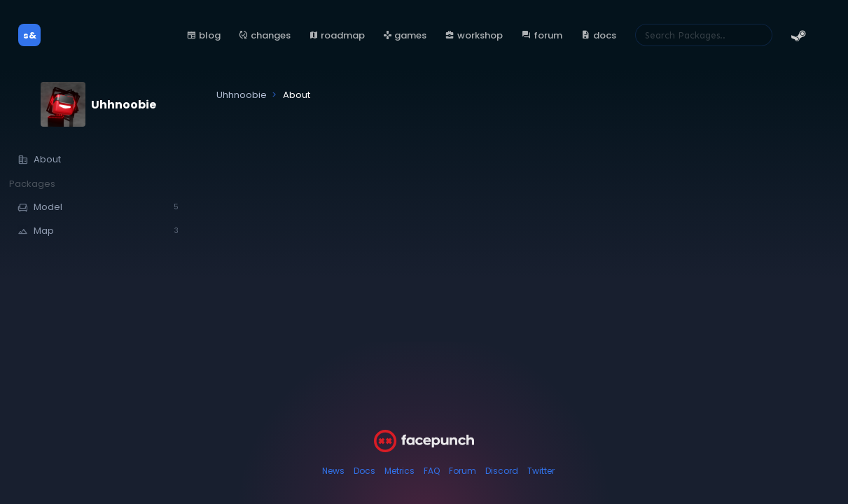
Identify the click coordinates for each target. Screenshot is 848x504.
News (333, 471)
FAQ (432, 471)
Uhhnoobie (124, 105)
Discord (502, 471)
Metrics (399, 471)
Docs (364, 471)
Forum (463, 471)
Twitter (541, 471)
